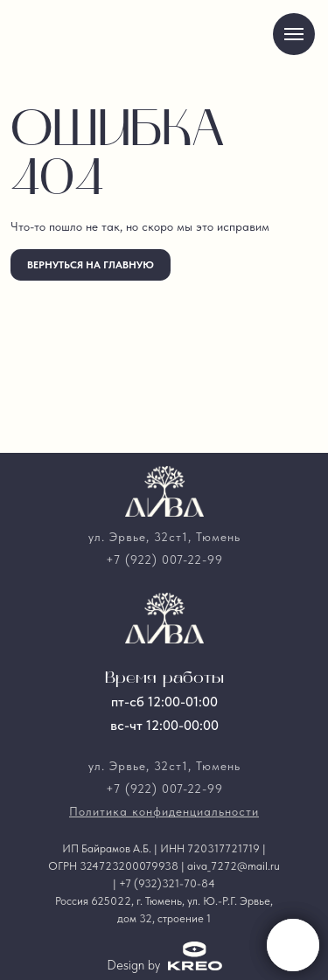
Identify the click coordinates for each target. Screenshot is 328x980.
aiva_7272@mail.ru (234, 866)
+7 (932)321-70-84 (167, 883)
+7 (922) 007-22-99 (164, 560)
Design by (133, 965)
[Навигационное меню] (294, 34)
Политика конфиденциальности (164, 811)
